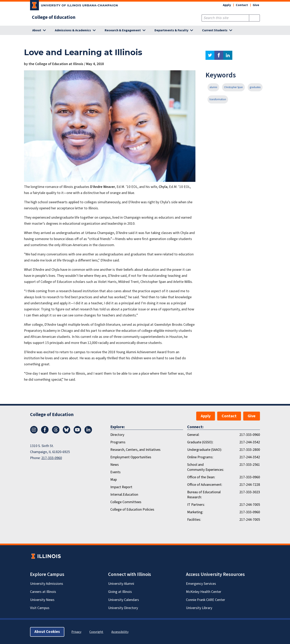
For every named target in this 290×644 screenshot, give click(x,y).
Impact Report (121, 487)
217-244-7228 (250, 485)
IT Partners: (196, 505)
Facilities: (194, 520)
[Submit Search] (254, 18)
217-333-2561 (250, 465)
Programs (118, 442)
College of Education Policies (132, 510)
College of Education (54, 17)
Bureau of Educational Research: (204, 495)
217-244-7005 (250, 505)
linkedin (228, 55)
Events (115, 472)
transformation (218, 99)
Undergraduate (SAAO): (205, 450)
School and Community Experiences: (206, 467)
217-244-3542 (250, 442)
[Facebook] (45, 432)
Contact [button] (242, 5)
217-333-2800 (250, 450)
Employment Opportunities (131, 457)
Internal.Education (124, 495)
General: (193, 435)
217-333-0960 (52, 458)
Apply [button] (227, 5)
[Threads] (56, 432)
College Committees (126, 502)
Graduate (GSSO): (200, 442)
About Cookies (47, 632)
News (115, 465)
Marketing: (195, 512)
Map (114, 480)
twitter (210, 55)
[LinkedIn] (88, 432)
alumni (213, 87)
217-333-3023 (250, 492)
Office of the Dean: (201, 477)
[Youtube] (77, 432)
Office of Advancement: (205, 485)
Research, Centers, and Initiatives (135, 450)
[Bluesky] (67, 432)
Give (256, 5)
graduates (255, 87)
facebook (219, 55)
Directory (117, 435)
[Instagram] (34, 432)
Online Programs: (200, 457)
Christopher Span (233, 87)
